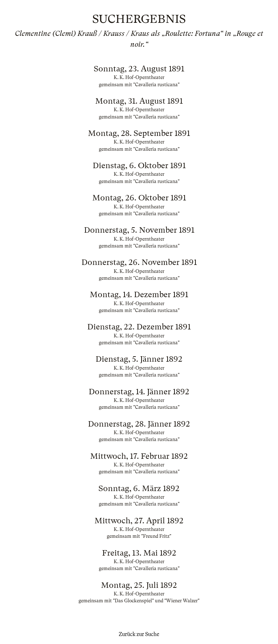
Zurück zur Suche (139, 634)
